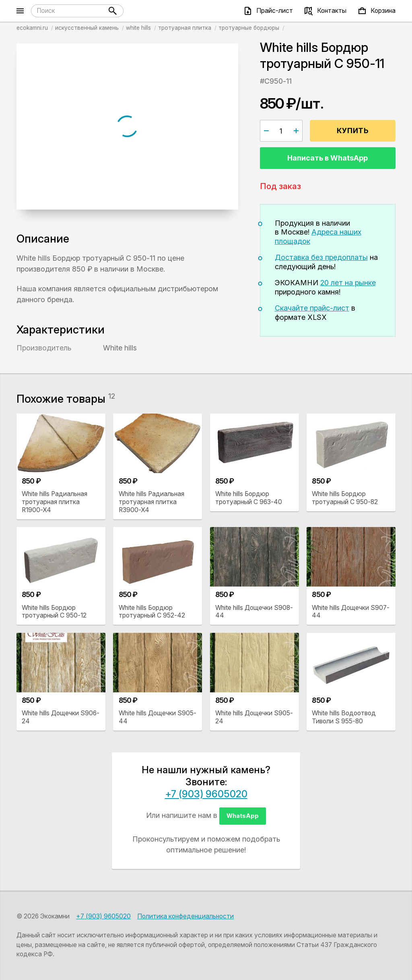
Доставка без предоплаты (321, 257)
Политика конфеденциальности (185, 916)
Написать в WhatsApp (328, 158)
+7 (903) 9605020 (206, 794)
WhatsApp (243, 816)
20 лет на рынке (348, 283)
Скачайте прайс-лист (312, 308)
